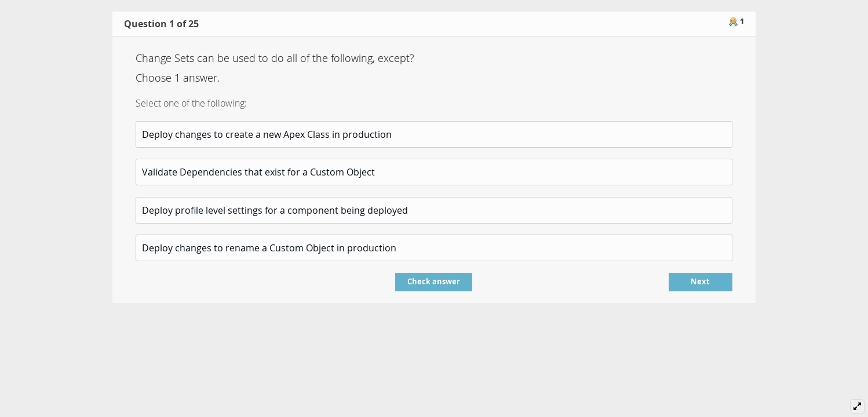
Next (700, 281)
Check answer (434, 281)
